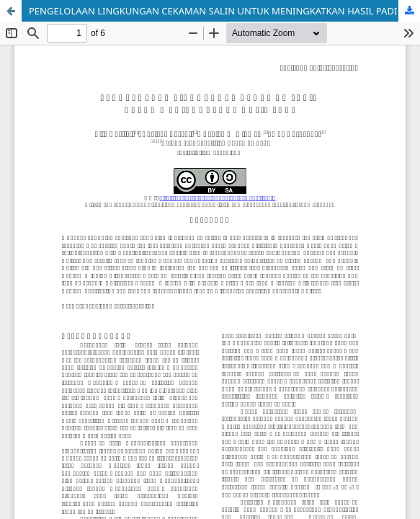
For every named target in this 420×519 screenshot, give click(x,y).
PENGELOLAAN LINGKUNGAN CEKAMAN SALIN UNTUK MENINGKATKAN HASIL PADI (213, 11)
